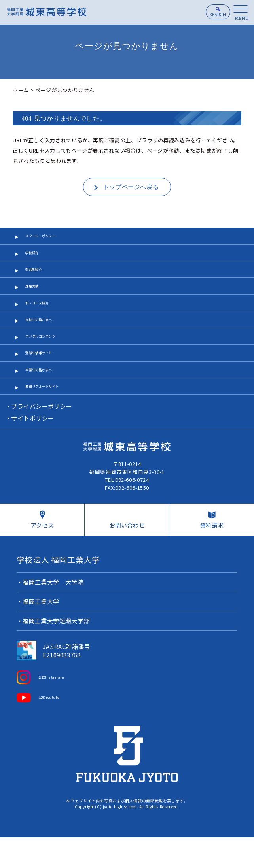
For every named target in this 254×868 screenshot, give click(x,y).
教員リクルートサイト (52, 414)
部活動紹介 (39, 276)
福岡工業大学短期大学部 (57, 652)
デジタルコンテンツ (50, 355)
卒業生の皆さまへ (47, 395)
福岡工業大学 (41, 633)
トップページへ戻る (131, 187)
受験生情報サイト (47, 375)
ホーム (21, 90)
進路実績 (36, 296)
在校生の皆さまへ (47, 336)
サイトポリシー (33, 448)
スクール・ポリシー (50, 237)
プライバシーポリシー (42, 436)
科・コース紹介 (44, 316)
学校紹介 (36, 257)
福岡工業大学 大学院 (54, 613)
